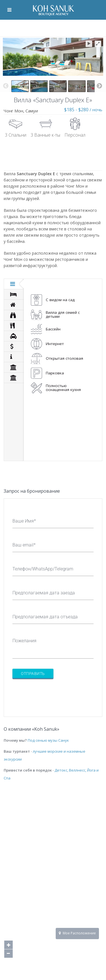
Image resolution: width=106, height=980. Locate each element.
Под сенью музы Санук (48, 740)
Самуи (32, 111)
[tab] (14, 284)
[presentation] (55, 694)
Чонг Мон (13, 111)
